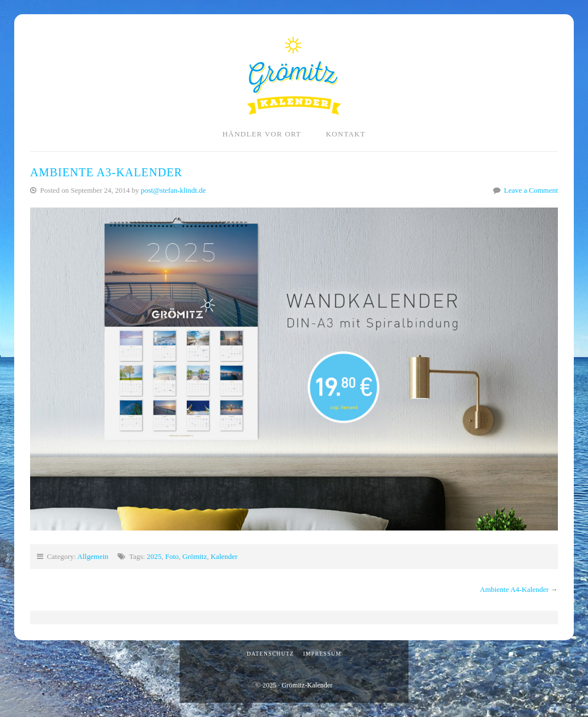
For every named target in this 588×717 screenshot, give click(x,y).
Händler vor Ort (262, 134)
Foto (172, 556)
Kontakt (345, 134)
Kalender (224, 556)
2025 (154, 556)
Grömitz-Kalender (294, 76)
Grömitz (195, 556)
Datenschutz (270, 654)
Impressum (322, 654)
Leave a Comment (531, 190)
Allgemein (93, 556)
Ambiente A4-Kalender (514, 589)
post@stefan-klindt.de (173, 190)
